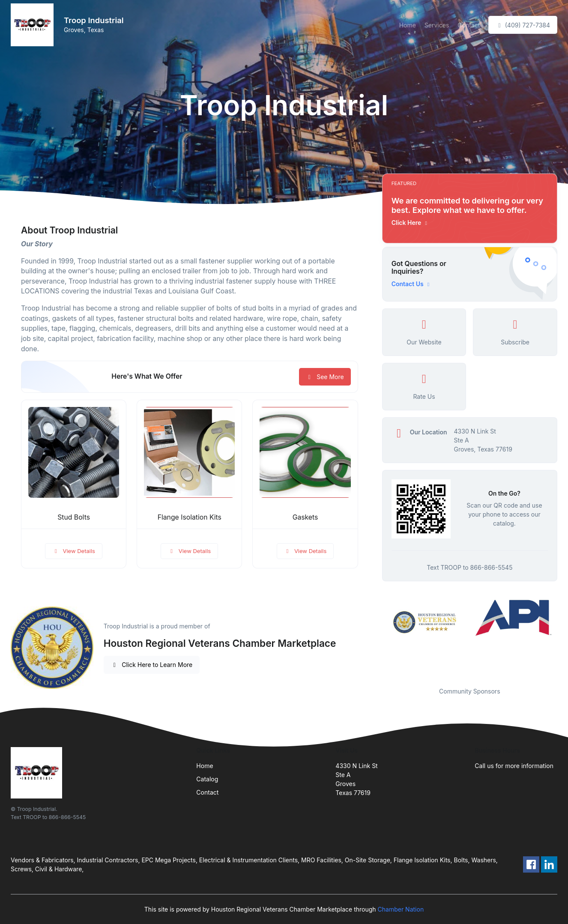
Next (564, 638)
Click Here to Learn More (152, 665)
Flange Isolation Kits (190, 517)
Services (437, 25)
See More (325, 377)
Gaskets (305, 517)
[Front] (34, 25)
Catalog (207, 779)
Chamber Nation (401, 909)
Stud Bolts (74, 517)
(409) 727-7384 (523, 25)
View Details (74, 551)
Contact (469, 25)
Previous (376, 638)
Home (408, 25)
